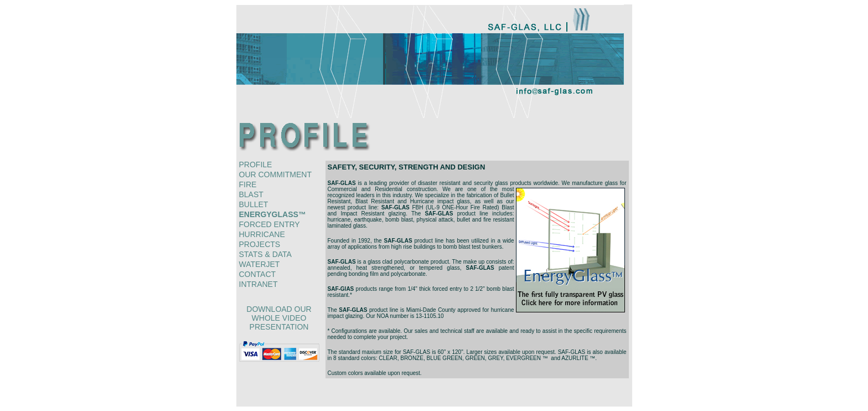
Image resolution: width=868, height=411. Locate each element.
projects (260, 244)
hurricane (262, 234)
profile (256, 165)
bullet (254, 204)
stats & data (265, 254)
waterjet (260, 264)
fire (248, 184)
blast (251, 194)
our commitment (275, 174)
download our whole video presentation (279, 318)
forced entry (270, 224)
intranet (259, 284)
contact (258, 274)
